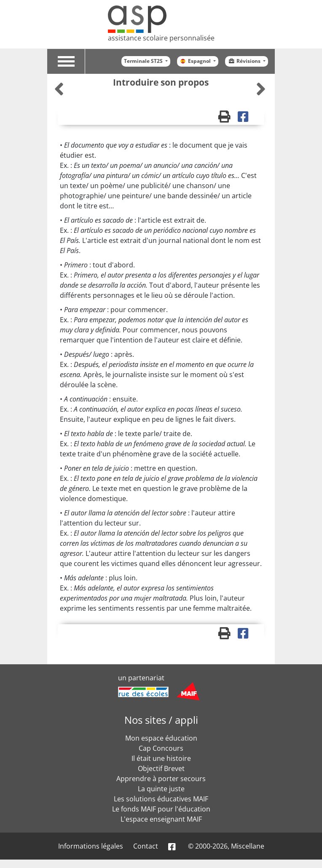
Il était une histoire (161, 758)
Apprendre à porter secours (161, 779)
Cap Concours (161, 748)
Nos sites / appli (161, 720)
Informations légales (91, 846)
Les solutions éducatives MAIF (161, 799)
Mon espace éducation (161, 738)
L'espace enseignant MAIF (161, 819)
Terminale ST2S (144, 61)
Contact (146, 846)
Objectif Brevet (161, 768)
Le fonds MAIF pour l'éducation (161, 809)
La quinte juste (161, 789)
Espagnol (196, 61)
